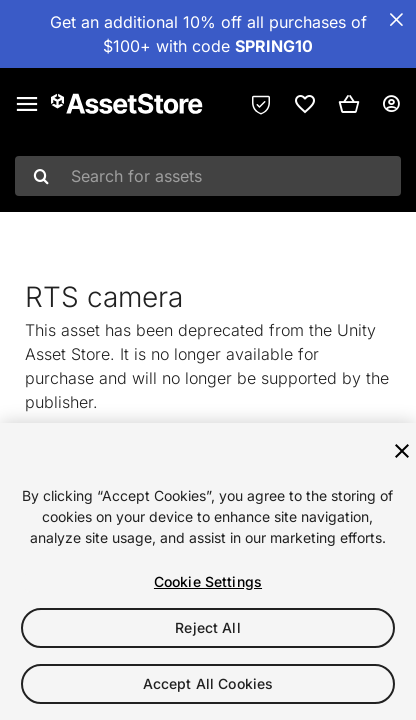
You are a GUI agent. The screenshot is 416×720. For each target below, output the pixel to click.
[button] (349, 104)
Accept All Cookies (208, 683)
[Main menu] (27, 104)
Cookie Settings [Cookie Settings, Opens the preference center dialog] (208, 581)
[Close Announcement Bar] (396, 20)
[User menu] (391, 104)
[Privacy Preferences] (261, 104)
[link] (305, 104)
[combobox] (208, 176)
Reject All (207, 627)
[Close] (402, 451)
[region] (208, 571)
